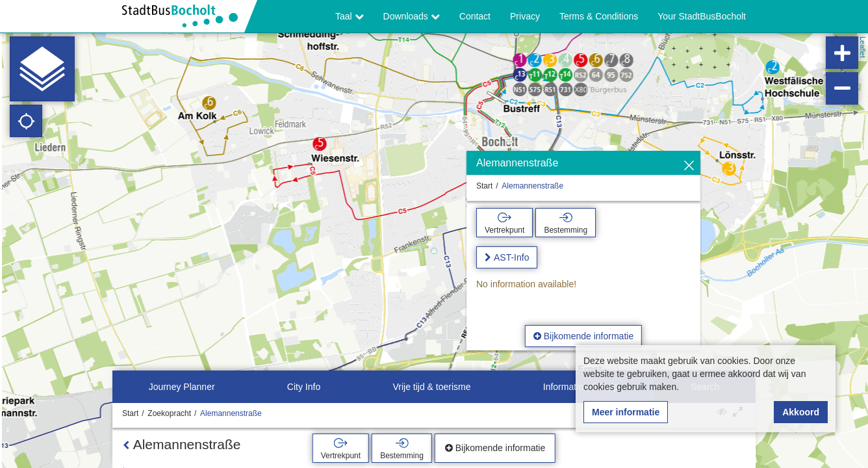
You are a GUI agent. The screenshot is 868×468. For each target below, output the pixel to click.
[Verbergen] (689, 166)
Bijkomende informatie (583, 336)
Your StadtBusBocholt (702, 16)
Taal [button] (350, 16)
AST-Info (511, 257)
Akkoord (801, 412)
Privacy (525, 16)
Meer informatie (626, 412)
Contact (475, 16)
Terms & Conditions (599, 16)
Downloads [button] (412, 16)
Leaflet (863, 47)
